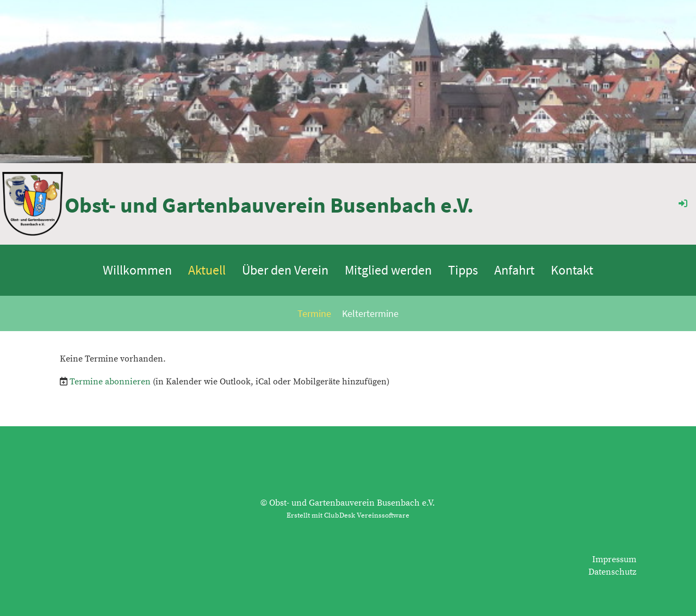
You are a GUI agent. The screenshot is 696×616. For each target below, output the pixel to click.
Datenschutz (612, 572)
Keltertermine (370, 313)
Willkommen (137, 270)
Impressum (614, 559)
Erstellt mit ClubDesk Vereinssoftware (348, 515)
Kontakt (572, 270)
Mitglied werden (388, 270)
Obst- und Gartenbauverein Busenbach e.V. (269, 205)
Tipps (463, 270)
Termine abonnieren (110, 382)
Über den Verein (285, 270)
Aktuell (207, 270)
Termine (314, 313)
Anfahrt (514, 270)
